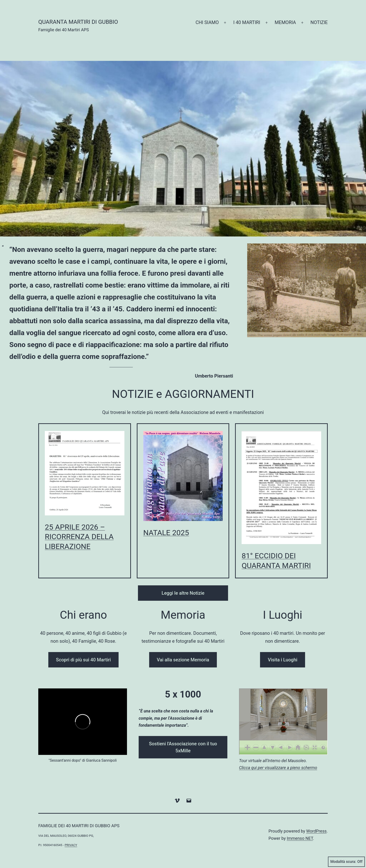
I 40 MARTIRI (247, 22)
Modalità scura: (346, 862)
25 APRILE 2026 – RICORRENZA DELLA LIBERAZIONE (79, 537)
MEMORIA (285, 22)
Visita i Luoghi (282, 660)
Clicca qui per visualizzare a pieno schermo (278, 768)
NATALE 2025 (166, 533)
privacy (71, 845)
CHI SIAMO (207, 22)
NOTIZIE (319, 22)
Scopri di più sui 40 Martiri (83, 660)
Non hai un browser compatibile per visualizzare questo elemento (283, 722)
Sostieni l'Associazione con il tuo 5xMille (183, 747)
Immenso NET (300, 838)
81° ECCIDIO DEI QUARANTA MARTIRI (276, 561)
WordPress (316, 831)
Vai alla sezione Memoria (183, 660)
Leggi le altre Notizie (183, 593)
